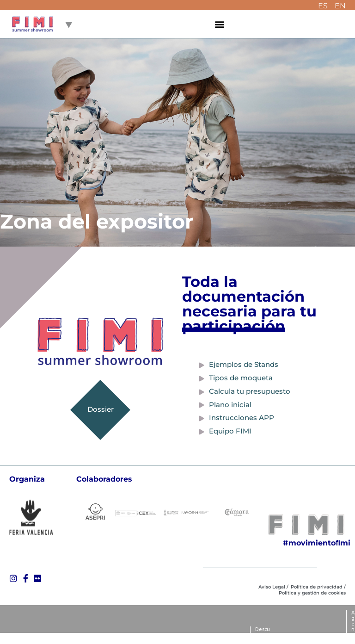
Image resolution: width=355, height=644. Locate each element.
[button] (220, 24)
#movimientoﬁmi (317, 543)
